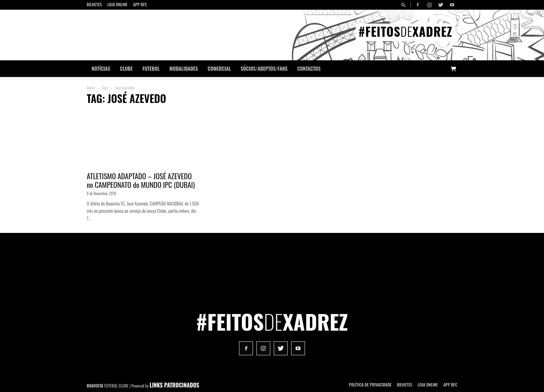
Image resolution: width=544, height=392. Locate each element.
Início (91, 88)
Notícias (101, 68)
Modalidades (184, 68)
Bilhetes (94, 4)
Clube (126, 68)
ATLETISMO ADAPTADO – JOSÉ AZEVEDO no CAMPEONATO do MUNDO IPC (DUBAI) (141, 180)
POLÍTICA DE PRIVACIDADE (370, 385)
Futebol (151, 68)
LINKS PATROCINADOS (174, 385)
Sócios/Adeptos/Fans (264, 68)
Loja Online (117, 4)
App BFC (140, 4)
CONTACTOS (309, 68)
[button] (405, 5)
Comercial (219, 68)
